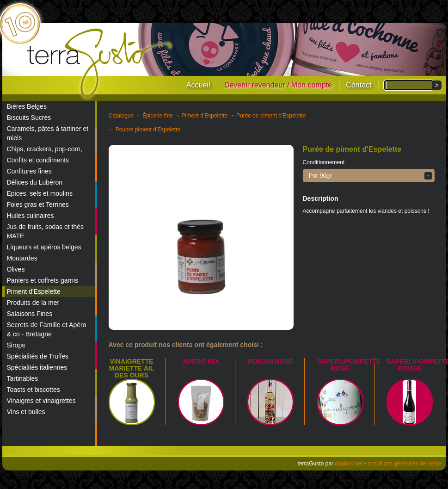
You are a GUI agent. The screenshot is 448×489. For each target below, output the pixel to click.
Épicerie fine (158, 116)
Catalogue (121, 116)
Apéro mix (201, 361)
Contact (359, 85)
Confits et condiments (38, 160)
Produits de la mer (33, 303)
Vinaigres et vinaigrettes (41, 401)
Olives (16, 269)
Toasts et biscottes (34, 390)
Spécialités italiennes (37, 367)
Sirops (16, 345)
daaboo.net (349, 464)
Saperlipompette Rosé (349, 365)
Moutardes (22, 258)
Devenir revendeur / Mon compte (278, 85)
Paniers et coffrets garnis (43, 280)
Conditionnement (324, 162)
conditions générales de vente (404, 464)
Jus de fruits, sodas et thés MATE (46, 231)
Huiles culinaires (31, 216)
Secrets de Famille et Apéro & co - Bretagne (47, 329)
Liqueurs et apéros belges (44, 247)
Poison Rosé (270, 361)
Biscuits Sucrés (29, 118)
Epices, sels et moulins (40, 193)
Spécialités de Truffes (38, 356)
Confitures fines (29, 171)
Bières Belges (27, 106)
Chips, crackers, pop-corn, (45, 149)
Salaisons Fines (30, 314)
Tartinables (23, 378)
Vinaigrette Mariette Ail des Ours (132, 368)
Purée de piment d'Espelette (271, 116)
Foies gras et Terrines (38, 204)
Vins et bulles (26, 412)
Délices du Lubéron (35, 182)
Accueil (198, 85)
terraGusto (100, 64)
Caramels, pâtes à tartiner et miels (48, 133)
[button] (369, 176)
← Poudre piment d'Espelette (145, 130)
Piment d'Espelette (34, 291)
